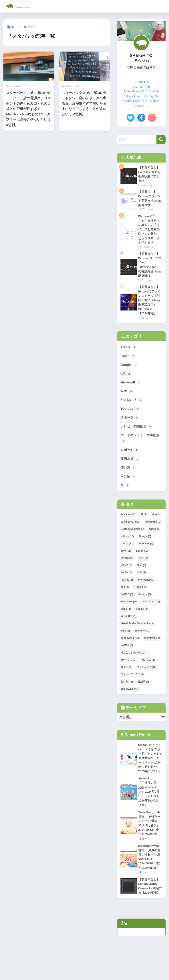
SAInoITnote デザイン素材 (141, 91)
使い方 (129, 476)
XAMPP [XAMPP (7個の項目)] (127, 654)
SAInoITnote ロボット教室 (141, 101)
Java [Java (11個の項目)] (126, 560)
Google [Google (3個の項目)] (145, 545)
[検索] (161, 140)
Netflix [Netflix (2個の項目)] (126, 582)
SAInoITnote (26, 6)
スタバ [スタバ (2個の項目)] (126, 676)
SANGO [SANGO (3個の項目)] (127, 603)
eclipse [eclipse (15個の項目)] (127, 545)
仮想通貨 (131, 467)
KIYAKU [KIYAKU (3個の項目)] (127, 567)
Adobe (129, 352)
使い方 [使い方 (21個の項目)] (127, 691)
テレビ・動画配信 (137, 434)
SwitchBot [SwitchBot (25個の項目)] (129, 611)
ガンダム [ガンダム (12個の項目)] (149, 669)
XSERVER (132, 407)
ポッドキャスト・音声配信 (141, 446)
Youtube (130, 416)
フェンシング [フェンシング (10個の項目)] (146, 676)
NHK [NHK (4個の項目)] (141, 582)
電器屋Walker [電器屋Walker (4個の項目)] (130, 698)
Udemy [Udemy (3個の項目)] (142, 618)
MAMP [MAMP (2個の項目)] (126, 574)
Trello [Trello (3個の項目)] (126, 618)
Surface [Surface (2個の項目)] (145, 603)
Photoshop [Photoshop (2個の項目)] (146, 589)
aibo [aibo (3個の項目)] (156, 524)
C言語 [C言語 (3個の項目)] (154, 538)
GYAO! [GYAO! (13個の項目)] (127, 553)
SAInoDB (141, 106)
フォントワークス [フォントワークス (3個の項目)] (132, 683)
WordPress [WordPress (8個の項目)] (152, 647)
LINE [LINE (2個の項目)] (143, 567)
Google (129, 370)
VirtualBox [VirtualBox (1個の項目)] (129, 625)
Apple (128, 361)
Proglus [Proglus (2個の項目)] (140, 596)
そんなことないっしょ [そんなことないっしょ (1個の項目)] (135, 662)
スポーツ (131, 425)
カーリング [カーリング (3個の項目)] (129, 669)
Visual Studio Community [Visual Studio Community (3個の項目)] (137, 633)
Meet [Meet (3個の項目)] (141, 574)
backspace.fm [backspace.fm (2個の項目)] (130, 531)
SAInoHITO (141, 82)
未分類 (129, 485)
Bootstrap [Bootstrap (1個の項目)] (153, 531)
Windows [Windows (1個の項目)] (142, 640)
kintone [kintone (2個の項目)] (142, 560)
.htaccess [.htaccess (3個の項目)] (128, 524)
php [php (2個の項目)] (125, 596)
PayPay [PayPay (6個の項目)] (127, 589)
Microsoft (131, 388)
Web (127, 397)
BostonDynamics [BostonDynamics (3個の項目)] (132, 538)
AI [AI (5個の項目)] (144, 524)
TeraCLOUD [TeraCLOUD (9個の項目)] (151, 611)
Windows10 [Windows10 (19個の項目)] (130, 647)
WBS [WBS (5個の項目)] (125, 640)
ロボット (131, 458)
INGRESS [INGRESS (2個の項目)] (146, 553)
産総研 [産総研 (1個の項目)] (144, 691)
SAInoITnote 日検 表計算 (141, 96)
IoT (126, 379)
